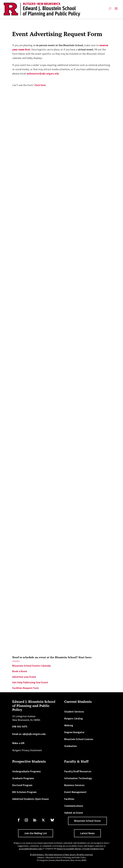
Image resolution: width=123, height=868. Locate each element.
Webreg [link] (69, 725)
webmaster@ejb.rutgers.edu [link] (43, 74)
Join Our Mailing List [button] (36, 833)
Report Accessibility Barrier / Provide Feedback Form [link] (80, 849)
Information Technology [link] (78, 778)
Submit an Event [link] (74, 813)
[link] (42, 10)
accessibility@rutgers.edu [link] (30, 849)
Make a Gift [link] (18, 743)
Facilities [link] (69, 799)
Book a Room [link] (20, 671)
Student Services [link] (74, 712)
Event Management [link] (75, 792)
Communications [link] (74, 806)
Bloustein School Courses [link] (79, 739)
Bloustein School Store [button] (87, 821)
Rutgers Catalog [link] (73, 718)
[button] (116, 10)
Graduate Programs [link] (23, 778)
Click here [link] (40, 85)
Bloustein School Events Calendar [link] (32, 666)
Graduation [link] (71, 746)
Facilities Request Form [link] (25, 688)
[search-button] (110, 10)
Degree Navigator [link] (74, 732)
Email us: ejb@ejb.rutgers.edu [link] (29, 734)
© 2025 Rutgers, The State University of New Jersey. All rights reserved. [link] (62, 855)
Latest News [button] (87, 833)
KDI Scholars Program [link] (24, 792)
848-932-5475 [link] (20, 726)
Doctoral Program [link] (22, 785)
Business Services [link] (74, 785)
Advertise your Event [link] (24, 677)
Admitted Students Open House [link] (31, 799)
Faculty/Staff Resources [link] (78, 771)
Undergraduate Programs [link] (27, 771)
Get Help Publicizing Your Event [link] (30, 682)
